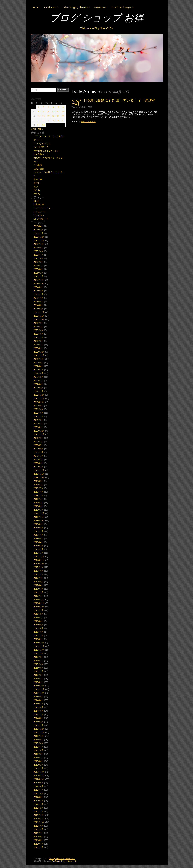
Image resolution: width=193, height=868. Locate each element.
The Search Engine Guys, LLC (64, 861)
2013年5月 (39, 754)
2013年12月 (39, 729)
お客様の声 (39, 205)
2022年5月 (39, 377)
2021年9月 (39, 406)
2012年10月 (39, 779)
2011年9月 (39, 826)
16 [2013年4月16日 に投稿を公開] (43, 116)
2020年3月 (39, 460)
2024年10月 (39, 284)
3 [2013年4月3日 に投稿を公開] (48, 107)
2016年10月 (39, 607)
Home (36, 7)
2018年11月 (39, 517)
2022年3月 (39, 384)
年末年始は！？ (41, 154)
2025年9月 (39, 248)
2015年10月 (39, 650)
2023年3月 (39, 341)
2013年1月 (39, 768)
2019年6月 (39, 492)
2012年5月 (39, 797)
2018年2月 (39, 549)
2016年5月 (39, 625)
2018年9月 (39, 524)
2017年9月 (39, 567)
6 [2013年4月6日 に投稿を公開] (63, 107)
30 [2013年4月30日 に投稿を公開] (43, 125)
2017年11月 (39, 560)
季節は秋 (38, 179)
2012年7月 (39, 790)
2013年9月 (39, 740)
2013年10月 (39, 736)
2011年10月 (39, 822)
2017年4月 (39, 585)
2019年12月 (39, 470)
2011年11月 (39, 819)
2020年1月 (39, 467)
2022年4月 (39, 381)
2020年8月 (39, 442)
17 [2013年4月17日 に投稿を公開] (48, 116)
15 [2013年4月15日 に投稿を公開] (38, 116)
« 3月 (34, 129)
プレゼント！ (40, 215)
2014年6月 (39, 707)
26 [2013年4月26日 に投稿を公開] (58, 121)
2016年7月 (39, 618)
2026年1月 (39, 233)
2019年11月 (39, 474)
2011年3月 (39, 847)
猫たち (37, 190)
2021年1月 (39, 427)
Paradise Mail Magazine (123, 7)
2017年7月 (39, 574)
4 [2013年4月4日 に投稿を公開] (53, 107)
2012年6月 (39, 793)
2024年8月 (39, 291)
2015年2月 (39, 679)
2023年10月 (39, 319)
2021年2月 (39, 424)
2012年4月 (39, 801)
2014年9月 (39, 697)
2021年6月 (39, 409)
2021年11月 (39, 398)
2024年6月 (39, 298)
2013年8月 (39, 743)
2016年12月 (39, 600)
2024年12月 (39, 280)
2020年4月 (39, 456)
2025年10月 (39, 244)
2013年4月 (39, 758)
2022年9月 (39, 363)
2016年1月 (39, 639)
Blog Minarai (100, 7)
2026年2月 (39, 230)
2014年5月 (39, 711)
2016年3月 (39, 632)
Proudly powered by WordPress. (62, 859)
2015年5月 (39, 668)
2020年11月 (39, 434)
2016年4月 (39, 628)
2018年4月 (39, 542)
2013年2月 (39, 765)
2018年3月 (39, 546)
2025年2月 (39, 273)
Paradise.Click (51, 7)
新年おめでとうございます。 (47, 151)
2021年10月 (39, 402)
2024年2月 (39, 309)
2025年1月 (39, 276)
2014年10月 (39, 693)
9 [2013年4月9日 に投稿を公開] (43, 112)
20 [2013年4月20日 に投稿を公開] (63, 116)
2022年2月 (39, 388)
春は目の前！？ (41, 147)
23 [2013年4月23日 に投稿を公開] (43, 121)
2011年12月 (39, 815)
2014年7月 (39, 704)
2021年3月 (39, 420)
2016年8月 (39, 614)
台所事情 (38, 165)
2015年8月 (39, 657)
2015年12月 (39, 643)
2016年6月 (39, 621)
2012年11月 (39, 776)
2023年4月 (39, 337)
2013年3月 (39, 761)
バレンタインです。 (43, 143)
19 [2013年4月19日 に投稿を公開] (58, 116)
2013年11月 (39, 732)
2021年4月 (39, 416)
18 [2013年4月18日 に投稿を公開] (53, 116)
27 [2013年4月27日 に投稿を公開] (63, 121)
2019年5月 (39, 495)
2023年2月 (39, 345)
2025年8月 (39, 251)
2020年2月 (39, 463)
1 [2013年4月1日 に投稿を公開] (38, 107)
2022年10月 (39, 359)
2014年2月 (39, 722)
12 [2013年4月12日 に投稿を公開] (58, 112)
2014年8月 (39, 700)
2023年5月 (39, 334)
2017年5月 (39, 582)
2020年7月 (39, 445)
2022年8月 (39, 366)
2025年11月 (39, 240)
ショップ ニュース (42, 208)
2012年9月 (39, 783)
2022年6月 (39, 373)
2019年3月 (39, 503)
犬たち (37, 194)
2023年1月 (39, 348)
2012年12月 (39, 772)
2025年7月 (39, 255)
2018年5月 (39, 539)
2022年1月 (39, 391)
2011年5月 (39, 840)
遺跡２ (37, 183)
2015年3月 (39, 675)
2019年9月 (39, 481)
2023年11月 (39, 316)
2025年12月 (39, 237)
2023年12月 (39, 312)
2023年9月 (39, 323)
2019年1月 (39, 510)
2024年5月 (39, 302)
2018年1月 (39, 553)
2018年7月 (39, 531)
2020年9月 (39, 438)
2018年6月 (39, 535)
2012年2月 (39, 808)
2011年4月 (39, 844)
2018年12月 (39, 513)
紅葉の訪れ (39, 169)
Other (36, 201)
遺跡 (36, 187)
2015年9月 (39, 653)
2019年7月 (39, 488)
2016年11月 (39, 603)
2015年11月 (39, 646)
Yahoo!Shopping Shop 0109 (76, 7)
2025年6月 (39, 258)
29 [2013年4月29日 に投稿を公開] (38, 125)
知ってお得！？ (88, 122)
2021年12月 (39, 395)
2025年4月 (39, 266)
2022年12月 (39, 352)
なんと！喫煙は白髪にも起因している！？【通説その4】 (114, 102)
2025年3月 (39, 269)
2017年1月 (39, 596)
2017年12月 (39, 556)
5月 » (40, 129)
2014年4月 (39, 714)
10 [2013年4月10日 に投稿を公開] (48, 112)
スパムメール (40, 212)
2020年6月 (39, 449)
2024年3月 (39, 305)
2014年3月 (39, 718)
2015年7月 (39, 661)
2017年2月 (39, 592)
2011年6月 (39, 837)
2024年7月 (39, 294)
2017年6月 (39, 578)
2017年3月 (39, 589)
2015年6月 (39, 664)
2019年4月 (39, 499)
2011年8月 (39, 829)
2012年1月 (39, 811)
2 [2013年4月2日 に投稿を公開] (43, 107)
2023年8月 (39, 327)
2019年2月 (39, 506)
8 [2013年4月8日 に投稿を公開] (38, 112)
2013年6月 (39, 750)
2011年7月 (39, 833)
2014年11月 (39, 689)
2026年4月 (39, 226)
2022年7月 (39, 370)
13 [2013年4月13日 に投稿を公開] (63, 112)
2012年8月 (39, 786)
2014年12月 (39, 686)
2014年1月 (39, 725)
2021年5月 (39, 413)
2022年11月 (39, 355)
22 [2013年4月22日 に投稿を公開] (38, 121)
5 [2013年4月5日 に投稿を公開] (58, 107)
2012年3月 (39, 804)
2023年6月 (39, 330)
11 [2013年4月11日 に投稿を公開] (53, 112)
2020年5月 (39, 452)
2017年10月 (39, 564)
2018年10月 (39, 521)
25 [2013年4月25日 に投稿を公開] (53, 121)
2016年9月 (39, 610)
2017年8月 (39, 571)
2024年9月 (39, 287)
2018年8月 (39, 528)
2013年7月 (39, 747)
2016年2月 (39, 635)
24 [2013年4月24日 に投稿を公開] (48, 121)
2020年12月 (39, 431)
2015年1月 (39, 682)
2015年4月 (39, 671)
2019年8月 (39, 485)
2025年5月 (39, 262)
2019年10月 (39, 477)
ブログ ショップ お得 (97, 18)
